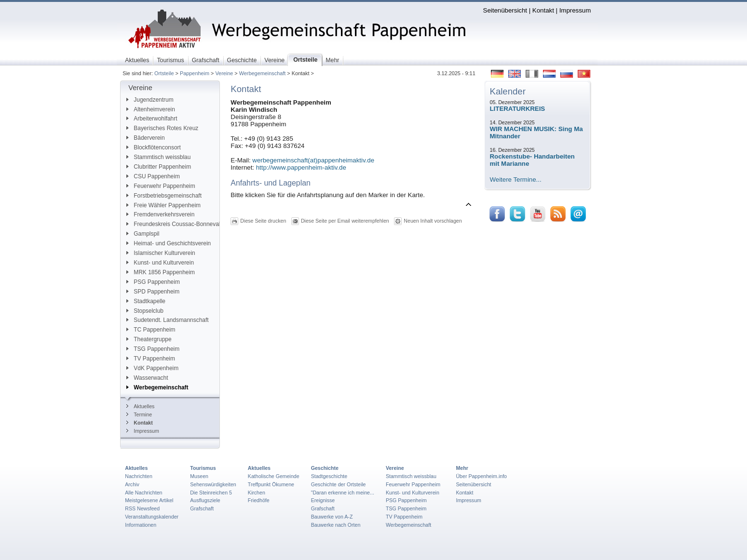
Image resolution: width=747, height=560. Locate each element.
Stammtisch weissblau (158, 157)
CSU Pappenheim (153, 176)
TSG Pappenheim (153, 349)
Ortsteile (164, 73)
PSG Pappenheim (153, 282)
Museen (199, 476)
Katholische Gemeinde (274, 476)
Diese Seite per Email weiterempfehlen (345, 221)
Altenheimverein (151, 109)
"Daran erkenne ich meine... (343, 493)
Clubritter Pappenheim (159, 167)
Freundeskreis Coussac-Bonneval (173, 224)
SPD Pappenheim (153, 292)
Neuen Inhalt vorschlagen (433, 221)
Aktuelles (140, 406)
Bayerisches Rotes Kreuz (162, 128)
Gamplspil (143, 234)
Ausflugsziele (205, 500)
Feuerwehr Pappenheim (161, 186)
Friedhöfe (259, 500)
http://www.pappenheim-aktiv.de (301, 167)
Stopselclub (145, 311)
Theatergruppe (149, 339)
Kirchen (257, 493)
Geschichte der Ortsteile (339, 484)
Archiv (132, 484)
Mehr (462, 468)
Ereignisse (323, 500)
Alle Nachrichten (143, 493)
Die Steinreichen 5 (211, 493)
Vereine (224, 73)
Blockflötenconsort (154, 147)
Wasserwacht (147, 378)
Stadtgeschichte (329, 476)
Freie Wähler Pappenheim (163, 205)
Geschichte (325, 468)
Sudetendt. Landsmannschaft (167, 320)
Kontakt (543, 10)
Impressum (575, 10)
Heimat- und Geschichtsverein (169, 243)
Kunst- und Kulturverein (160, 263)
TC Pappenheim (151, 330)
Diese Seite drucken (263, 221)
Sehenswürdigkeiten (213, 484)
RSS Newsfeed (142, 508)
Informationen (141, 525)
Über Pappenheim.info (481, 476)
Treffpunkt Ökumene (271, 484)
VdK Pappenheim (152, 368)
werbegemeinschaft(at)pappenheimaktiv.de (313, 160)
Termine (139, 414)
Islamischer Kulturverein (161, 253)
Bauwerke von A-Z (332, 517)
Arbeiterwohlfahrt (152, 119)
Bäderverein (145, 138)
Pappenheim (195, 73)
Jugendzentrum (150, 100)
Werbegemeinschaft (263, 73)
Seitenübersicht (505, 10)
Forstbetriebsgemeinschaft (164, 196)
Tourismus (203, 468)
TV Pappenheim (151, 359)
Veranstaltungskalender (152, 517)
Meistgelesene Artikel (149, 500)
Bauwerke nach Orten (336, 525)
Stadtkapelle (146, 301)
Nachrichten (139, 476)
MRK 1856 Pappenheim (161, 272)
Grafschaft (202, 508)
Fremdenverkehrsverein (160, 214)
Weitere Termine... (516, 180)
